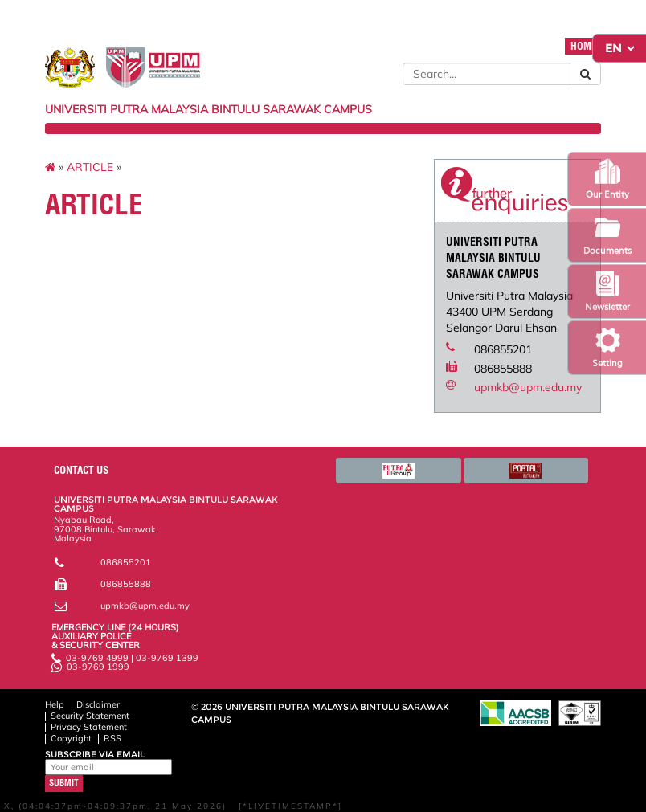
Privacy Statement (89, 727)
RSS (112, 738)
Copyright (71, 738)
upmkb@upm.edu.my (528, 387)
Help (55, 704)
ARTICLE (90, 167)
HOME (583, 46)
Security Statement (90, 716)
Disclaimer (98, 704)
